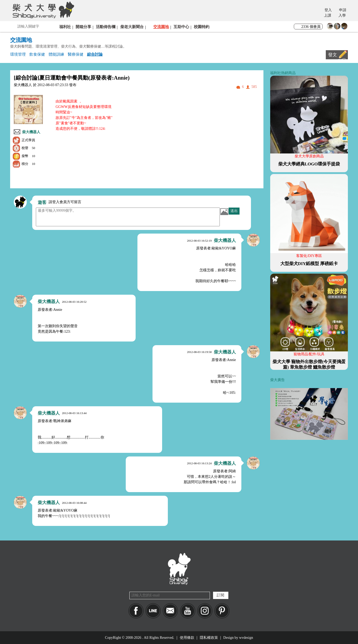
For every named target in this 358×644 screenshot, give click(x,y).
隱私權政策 (209, 638)
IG (205, 611)
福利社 (65, 27)
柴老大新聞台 (132, 27)
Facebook (136, 611)
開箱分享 (83, 27)
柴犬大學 (42, 10)
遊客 (42, 202)
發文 (333, 55)
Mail (170, 611)
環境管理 (18, 54)
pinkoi (222, 611)
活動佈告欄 (106, 27)
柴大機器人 (31, 132)
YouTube (188, 611)
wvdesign (246, 638)
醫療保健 (76, 54)
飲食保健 (37, 54)
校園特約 (202, 27)
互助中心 (181, 27)
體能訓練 (56, 54)
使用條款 (187, 638)
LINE (153, 611)
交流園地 (161, 27)
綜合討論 (95, 54)
